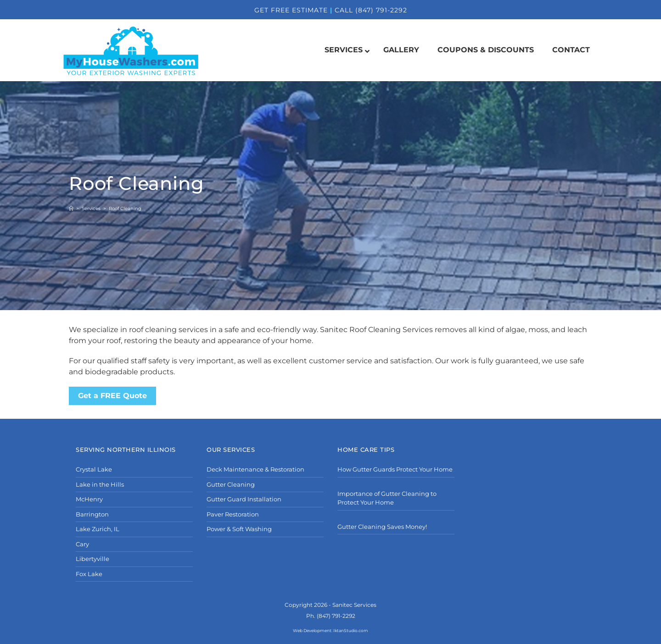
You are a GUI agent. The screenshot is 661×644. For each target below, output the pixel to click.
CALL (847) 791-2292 (371, 10)
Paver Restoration (233, 514)
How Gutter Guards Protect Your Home (395, 469)
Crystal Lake (94, 469)
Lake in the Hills (100, 484)
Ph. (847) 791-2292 (331, 616)
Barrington (92, 514)
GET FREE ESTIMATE (291, 10)
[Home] (71, 208)
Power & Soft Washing (239, 529)
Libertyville (92, 559)
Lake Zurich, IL (98, 529)
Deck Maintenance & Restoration (255, 469)
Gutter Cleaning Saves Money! (382, 527)
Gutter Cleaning (231, 484)
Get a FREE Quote (112, 396)
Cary (82, 544)
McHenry (89, 499)
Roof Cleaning (125, 208)
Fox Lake (89, 574)
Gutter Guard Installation (244, 499)
